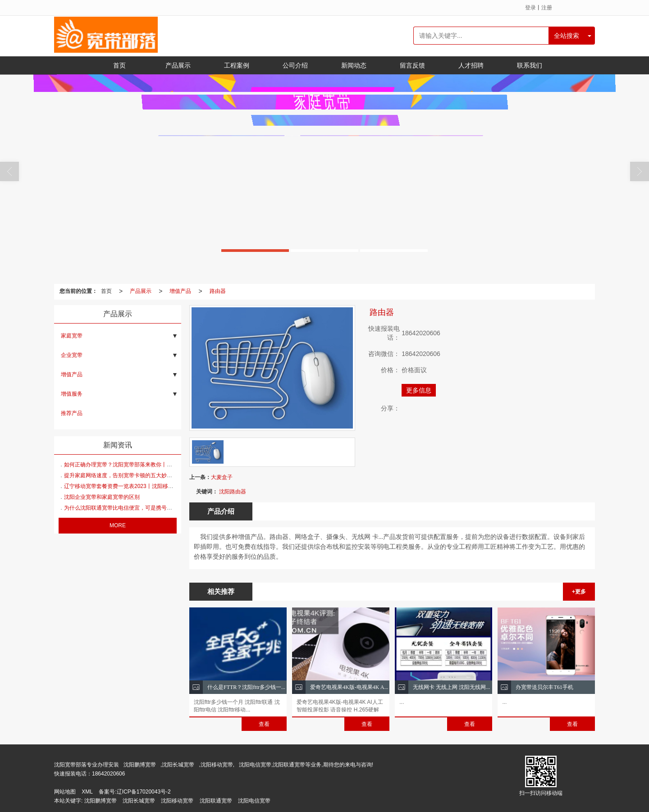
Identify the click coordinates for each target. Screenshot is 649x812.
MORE (118, 525)
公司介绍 (295, 65)
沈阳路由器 (233, 492)
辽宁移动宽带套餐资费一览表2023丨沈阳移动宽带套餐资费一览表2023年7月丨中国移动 (169, 486)
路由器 (218, 291)
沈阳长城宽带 (178, 765)
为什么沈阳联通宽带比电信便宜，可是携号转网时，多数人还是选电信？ (151, 508)
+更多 (579, 592)
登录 (530, 8)
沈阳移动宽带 (177, 801)
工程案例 (237, 65)
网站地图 (65, 792)
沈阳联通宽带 (216, 801)
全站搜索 (567, 36)
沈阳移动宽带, (217, 765)
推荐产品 (72, 413)
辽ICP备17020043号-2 (144, 792)
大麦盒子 (222, 477)
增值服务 (72, 394)
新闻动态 (354, 65)
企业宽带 (72, 355)
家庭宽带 (72, 336)
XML (87, 792)
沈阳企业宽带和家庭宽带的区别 (102, 497)
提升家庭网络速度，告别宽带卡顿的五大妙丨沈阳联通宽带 (134, 475)
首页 (119, 65)
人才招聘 (471, 65)
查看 (264, 724)
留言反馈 (412, 65)
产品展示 (178, 65)
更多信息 (419, 390)
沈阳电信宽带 (254, 801)
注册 (547, 8)
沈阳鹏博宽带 (140, 765)
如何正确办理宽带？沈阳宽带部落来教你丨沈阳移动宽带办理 (137, 465)
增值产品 (180, 291)
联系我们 (530, 65)
